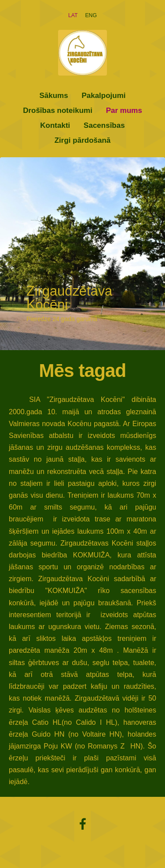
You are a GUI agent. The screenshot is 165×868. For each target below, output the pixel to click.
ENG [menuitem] (91, 15)
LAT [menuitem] (73, 15)
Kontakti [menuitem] (55, 125)
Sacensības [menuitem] (104, 125)
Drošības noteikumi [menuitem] (58, 110)
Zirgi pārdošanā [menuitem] (83, 140)
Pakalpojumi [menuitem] (103, 96)
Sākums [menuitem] (53, 96)
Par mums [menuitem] (124, 110)
